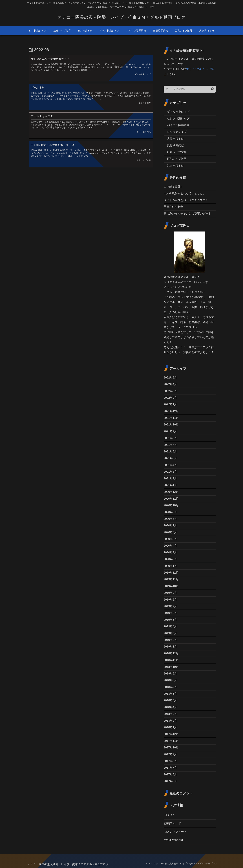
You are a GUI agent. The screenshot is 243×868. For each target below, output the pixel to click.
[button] (213, 89)
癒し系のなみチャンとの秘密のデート (187, 214)
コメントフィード (175, 832)
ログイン (170, 815)
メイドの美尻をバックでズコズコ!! (185, 200)
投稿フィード (173, 823)
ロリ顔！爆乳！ (173, 187)
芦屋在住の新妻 (173, 207)
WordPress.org (174, 840)
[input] (190, 89)
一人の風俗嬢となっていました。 (185, 193)
